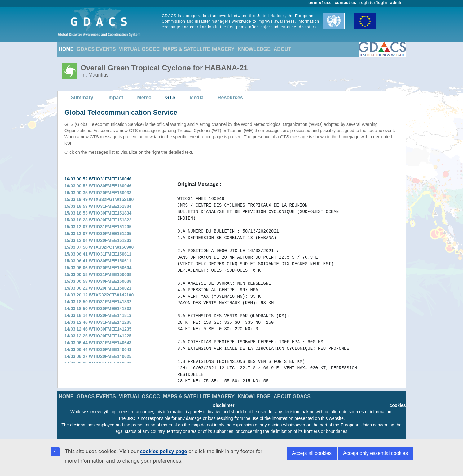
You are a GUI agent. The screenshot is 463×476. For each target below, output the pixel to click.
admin (396, 3)
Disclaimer (224, 405)
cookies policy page (163, 451)
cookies (398, 405)
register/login (373, 3)
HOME (66, 49)
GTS (171, 98)
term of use (320, 3)
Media (197, 98)
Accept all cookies (312, 453)
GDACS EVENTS (96, 49)
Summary (82, 98)
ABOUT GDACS (292, 396)
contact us (346, 3)
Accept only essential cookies (375, 453)
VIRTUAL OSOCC (139, 49)
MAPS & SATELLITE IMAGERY (199, 49)
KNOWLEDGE (254, 49)
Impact (115, 98)
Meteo (144, 98)
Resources (230, 98)
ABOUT (282, 49)
